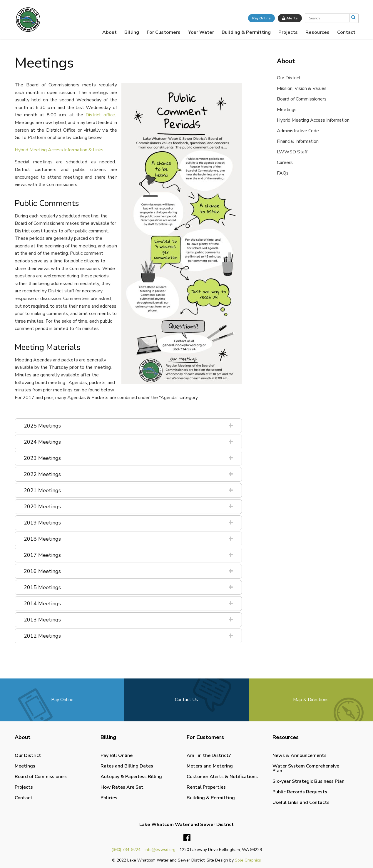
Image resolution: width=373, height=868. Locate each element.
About (109, 32)
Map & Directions (311, 700)
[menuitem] (109, 32)
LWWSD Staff (292, 152)
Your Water (201, 32)
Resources (317, 32)
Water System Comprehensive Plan (306, 768)
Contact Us (186, 700)
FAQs (283, 173)
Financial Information (298, 141)
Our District (289, 78)
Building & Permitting (246, 32)
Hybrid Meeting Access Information (313, 120)
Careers (285, 162)
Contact (346, 32)
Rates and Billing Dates (127, 766)
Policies (109, 798)
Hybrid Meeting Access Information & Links (59, 150)
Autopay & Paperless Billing (131, 777)
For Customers (164, 32)
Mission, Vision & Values (302, 88)
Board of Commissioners (302, 99)
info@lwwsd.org (160, 850)
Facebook (187, 838)
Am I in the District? (209, 755)
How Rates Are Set (122, 787)
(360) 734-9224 (126, 850)
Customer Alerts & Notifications (222, 777)
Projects (288, 32)
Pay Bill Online (117, 755)
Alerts (290, 18)
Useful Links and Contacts (301, 802)
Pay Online (261, 18)
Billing (132, 32)
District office (100, 115)
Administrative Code (298, 131)
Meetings (287, 110)
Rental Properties (206, 787)
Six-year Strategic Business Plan (308, 781)
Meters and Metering (210, 766)
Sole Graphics (248, 860)
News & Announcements (300, 755)
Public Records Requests (300, 792)
